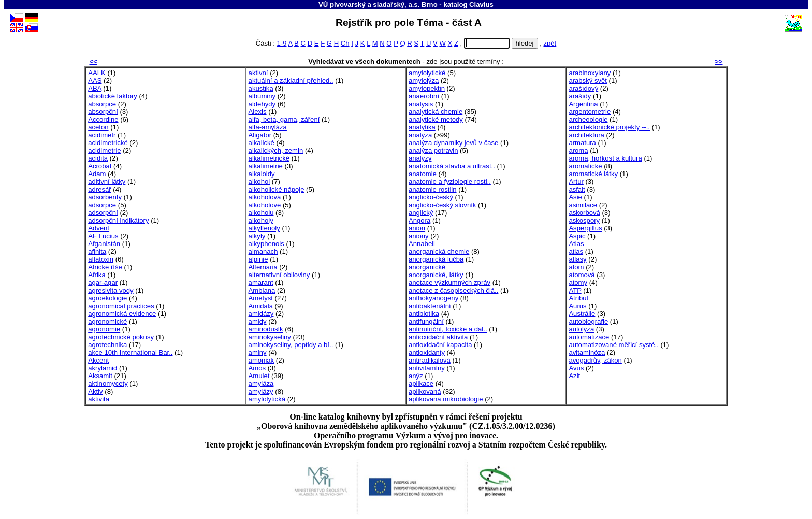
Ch (345, 43)
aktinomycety (108, 384)
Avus (576, 368)
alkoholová (265, 197)
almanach (263, 251)
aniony (419, 236)
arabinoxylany (590, 73)
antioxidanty (427, 352)
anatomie (423, 174)
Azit (574, 376)
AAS (95, 81)
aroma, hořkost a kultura (605, 158)
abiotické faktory (113, 96)
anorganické (427, 267)
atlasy (577, 259)
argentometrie (590, 112)
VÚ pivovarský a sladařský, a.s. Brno (378, 4)
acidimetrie (104, 150)
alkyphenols (266, 244)
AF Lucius (103, 236)
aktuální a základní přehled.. (291, 81)
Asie (575, 197)
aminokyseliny (270, 337)
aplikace (421, 384)
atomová (582, 275)
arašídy (580, 96)
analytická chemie (436, 112)
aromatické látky (593, 174)
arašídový (583, 88)
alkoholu (261, 213)
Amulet (259, 376)
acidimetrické (108, 143)
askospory (584, 220)
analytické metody (436, 119)
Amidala (261, 306)
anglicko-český (431, 197)
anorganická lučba (436, 259)
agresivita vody (111, 290)
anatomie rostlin (433, 189)
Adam (97, 174)
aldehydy (262, 104)
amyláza (261, 384)
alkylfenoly (264, 228)
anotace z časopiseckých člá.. (453, 290)
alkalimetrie (266, 166)
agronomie (104, 329)
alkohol (259, 182)
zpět (550, 43)
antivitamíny (427, 368)
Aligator (260, 135)
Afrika (97, 275)
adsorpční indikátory (118, 220)
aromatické (585, 166)
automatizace (589, 337)
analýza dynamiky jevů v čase (453, 143)
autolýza (581, 329)
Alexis (258, 112)
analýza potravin (433, 150)
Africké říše (105, 267)
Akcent (98, 360)
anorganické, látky (436, 275)
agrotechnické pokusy (121, 337)
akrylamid (103, 368)
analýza (420, 135)
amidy (258, 321)
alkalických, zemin (276, 150)
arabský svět (588, 81)
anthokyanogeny (433, 298)
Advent (99, 228)
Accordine (103, 119)
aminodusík (266, 329)
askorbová (584, 213)
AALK (97, 73)
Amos (257, 368)
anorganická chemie (439, 251)
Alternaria (263, 267)
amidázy (261, 314)
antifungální (426, 321)
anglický (421, 213)
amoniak (262, 360)
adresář (99, 189)
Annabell (422, 244)
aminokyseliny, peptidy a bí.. (291, 345)
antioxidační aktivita (438, 337)
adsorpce (102, 205)
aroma (578, 150)
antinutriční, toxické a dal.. (448, 329)
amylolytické (427, 73)
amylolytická (267, 399)
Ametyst (261, 298)
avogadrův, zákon (595, 360)
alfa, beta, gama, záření (284, 119)
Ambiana (262, 290)
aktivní (258, 73)
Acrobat (100, 166)
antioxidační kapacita (440, 345)
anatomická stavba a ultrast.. (452, 166)
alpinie (258, 259)
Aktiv (95, 391)
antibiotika (424, 314)
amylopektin (427, 88)
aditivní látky (107, 182)
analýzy (420, 158)
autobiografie (588, 321)
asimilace (583, 205)
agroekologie (107, 298)
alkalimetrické (269, 158)
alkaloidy (262, 174)
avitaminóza (587, 352)
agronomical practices (121, 306)
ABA (95, 88)
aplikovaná (425, 391)
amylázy (261, 391)
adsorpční (103, 213)
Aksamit (100, 376)
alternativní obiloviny (279, 275)
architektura (586, 135)
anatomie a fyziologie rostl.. (450, 182)
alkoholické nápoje (277, 189)
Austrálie (582, 314)
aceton (98, 127)
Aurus (577, 306)
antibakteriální (430, 306)
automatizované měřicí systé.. (613, 345)
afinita (97, 251)
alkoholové (265, 205)
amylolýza (424, 81)
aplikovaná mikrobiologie (446, 399)
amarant (261, 283)
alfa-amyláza (268, 127)
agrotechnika (107, 345)
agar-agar (103, 283)
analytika (422, 127)
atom (576, 267)
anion (417, 228)
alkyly (257, 236)
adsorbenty (105, 197)
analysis (421, 104)
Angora (419, 220)
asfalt (577, 189)
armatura (582, 143)
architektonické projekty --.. (609, 127)
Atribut (578, 298)
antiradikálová (430, 360)
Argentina (583, 104)
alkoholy (261, 220)
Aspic (577, 236)
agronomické (107, 321)
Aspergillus (585, 228)
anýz (416, 376)
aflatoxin (101, 259)
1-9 (282, 43)
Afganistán (104, 244)
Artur (576, 182)
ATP (575, 290)
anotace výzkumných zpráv (450, 283)
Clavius (481, 4)
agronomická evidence (122, 314)
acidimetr (102, 135)
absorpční (103, 112)
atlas (576, 251)
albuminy (262, 96)
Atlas (576, 244)
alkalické (262, 143)
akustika (261, 88)
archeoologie (588, 119)
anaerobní (424, 96)
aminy (258, 352)
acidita (98, 158)
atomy (578, 283)
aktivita (99, 399)
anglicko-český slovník (442, 205)
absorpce (102, 104)
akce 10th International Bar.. (130, 352)
